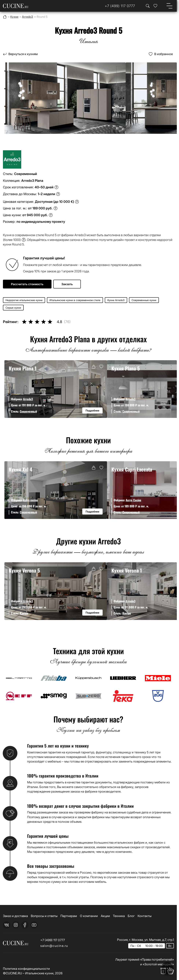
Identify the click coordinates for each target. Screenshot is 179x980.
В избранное (164, 54)
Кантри (24, 613)
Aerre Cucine (133, 500)
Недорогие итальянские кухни (24, 300)
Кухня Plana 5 (126, 368)
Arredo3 (28, 399)
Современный (28, 411)
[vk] (7, 925)
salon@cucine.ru (54, 946)
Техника (119, 916)
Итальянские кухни (39, 973)
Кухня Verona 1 (127, 570)
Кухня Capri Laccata (132, 469)
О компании (89, 916)
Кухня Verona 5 (24, 570)
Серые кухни (13, 308)
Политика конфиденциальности (26, 969)
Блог (131, 916)
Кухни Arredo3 (116, 300)
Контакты (145, 916)
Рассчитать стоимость (27, 284)
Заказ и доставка (15, 916)
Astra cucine (31, 500)
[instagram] (16, 925)
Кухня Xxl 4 (21, 469)
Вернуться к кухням (23, 54)
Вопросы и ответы (44, 916)
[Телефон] (120, 6)
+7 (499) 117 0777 (53, 940)
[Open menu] (169, 6)
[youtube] (34, 925)
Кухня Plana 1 (23, 368)
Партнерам (69, 916)
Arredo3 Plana (32, 181)
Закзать (67, 284)
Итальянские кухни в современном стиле (75, 300)
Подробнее (92, 410)
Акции (105, 916)
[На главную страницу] (16, 6)
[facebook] (25, 925)
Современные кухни (144, 300)
